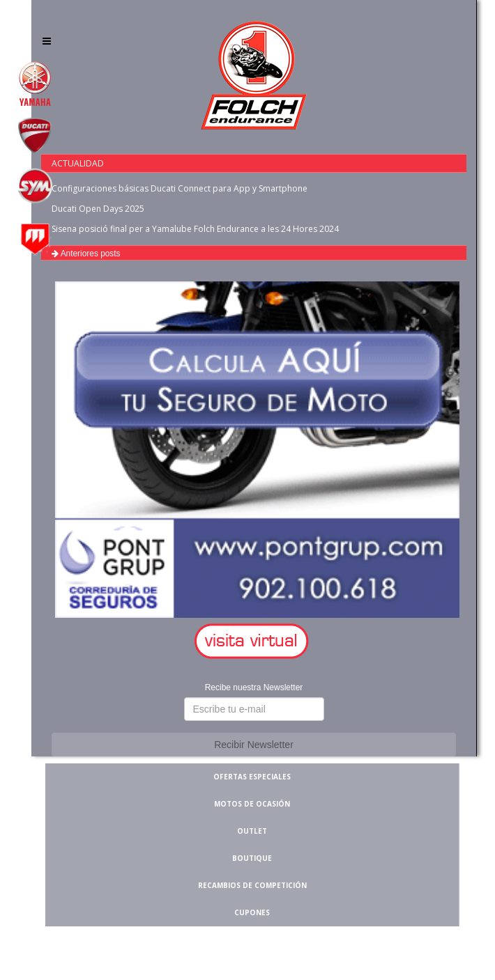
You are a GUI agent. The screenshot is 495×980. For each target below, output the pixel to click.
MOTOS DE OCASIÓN (252, 804)
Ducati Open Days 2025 (98, 209)
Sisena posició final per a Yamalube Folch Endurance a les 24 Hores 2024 (195, 229)
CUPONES (252, 912)
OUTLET (252, 831)
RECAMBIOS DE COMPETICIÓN (252, 885)
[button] (254, 642)
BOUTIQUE (252, 858)
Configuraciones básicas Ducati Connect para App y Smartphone (180, 188)
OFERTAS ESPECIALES (252, 777)
